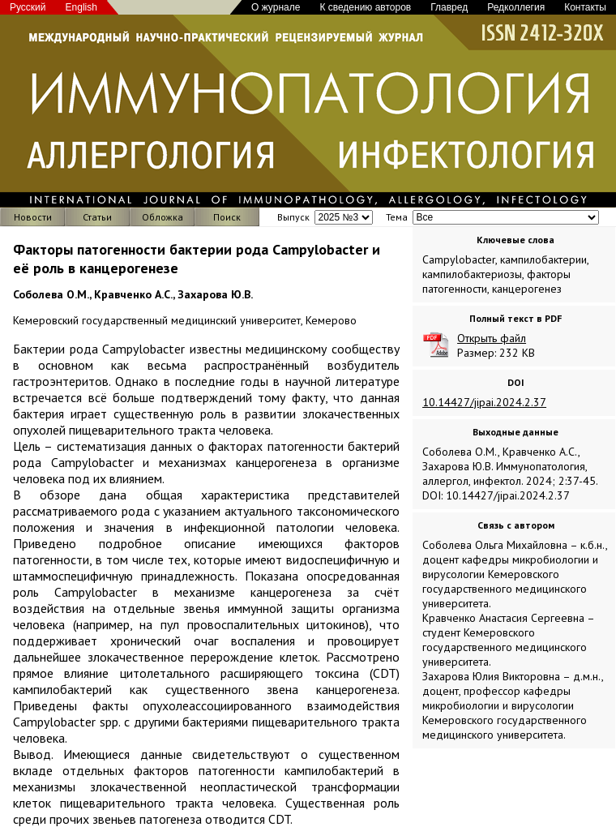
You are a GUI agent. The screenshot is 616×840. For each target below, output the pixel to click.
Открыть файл (492, 338)
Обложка (163, 217)
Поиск (227, 217)
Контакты (585, 7)
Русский (28, 7)
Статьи (97, 217)
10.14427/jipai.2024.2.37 (484, 402)
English (81, 7)
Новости (33, 217)
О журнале (276, 7)
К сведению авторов (365, 7)
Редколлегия (516, 7)
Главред (449, 7)
